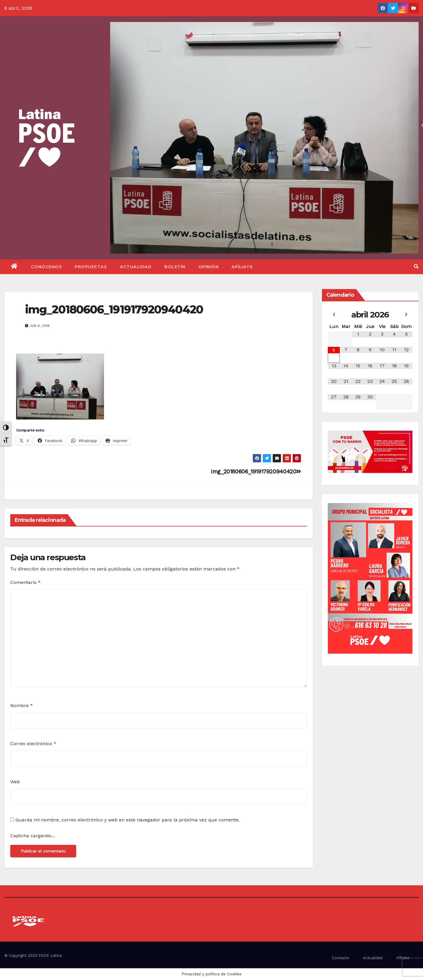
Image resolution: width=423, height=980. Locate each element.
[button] (416, 267)
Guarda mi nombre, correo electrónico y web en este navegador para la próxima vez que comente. (128, 820)
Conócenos (46, 267)
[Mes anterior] (334, 315)
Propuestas (91, 267)
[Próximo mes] (406, 315)
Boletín (175, 267)
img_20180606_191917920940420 (114, 309)
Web (15, 782)
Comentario (25, 582)
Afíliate (242, 267)
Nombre (22, 705)
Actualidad (136, 267)
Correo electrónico (33, 744)
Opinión (209, 267)
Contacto (341, 958)
